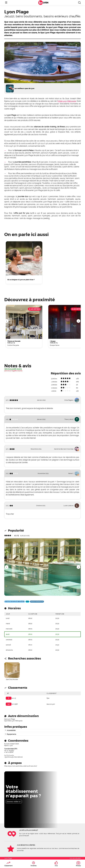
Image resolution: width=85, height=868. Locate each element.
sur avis (25, 536)
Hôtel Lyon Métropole (67, 101)
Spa (48, 698)
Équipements (11, 734)
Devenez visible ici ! (14, 802)
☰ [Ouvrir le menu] (6, 3)
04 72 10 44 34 (9, 755)
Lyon (46, 3)
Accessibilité (11, 730)
